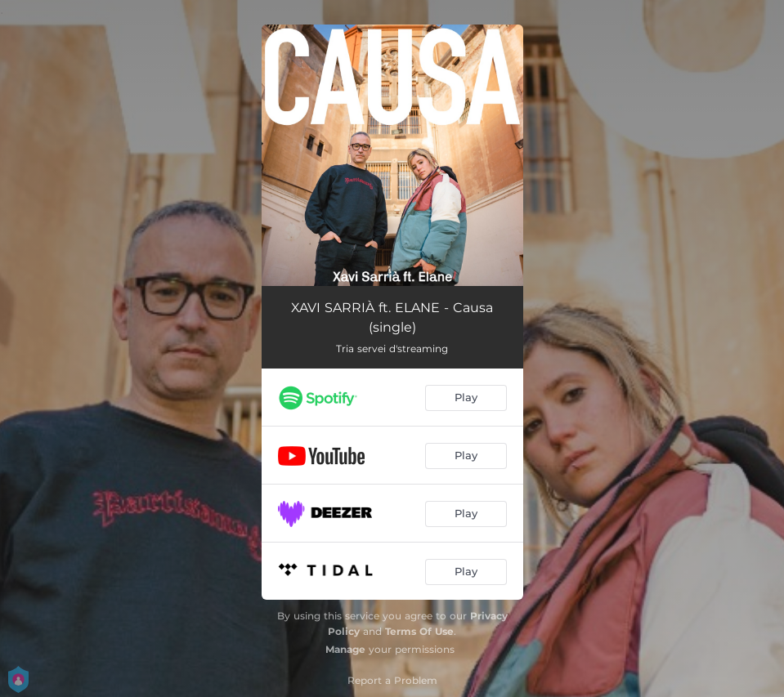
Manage (345, 649)
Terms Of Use (419, 631)
